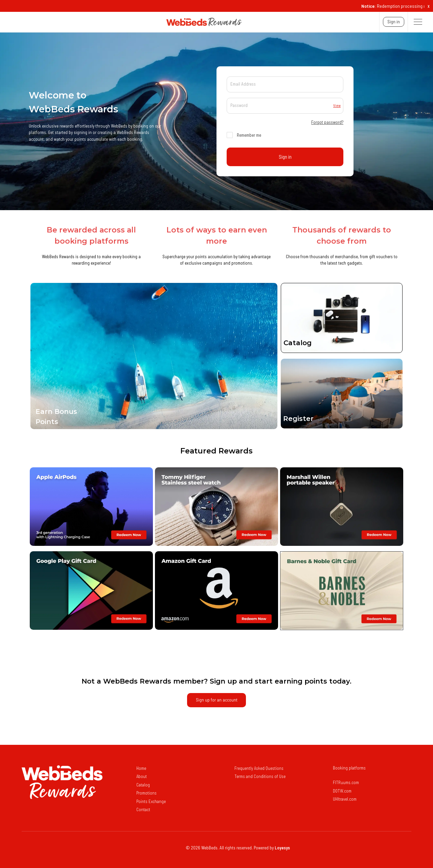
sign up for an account (217, 700)
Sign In (394, 22)
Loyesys (282, 848)
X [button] (429, 6)
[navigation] (125, 22)
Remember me (249, 135)
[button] (418, 22)
